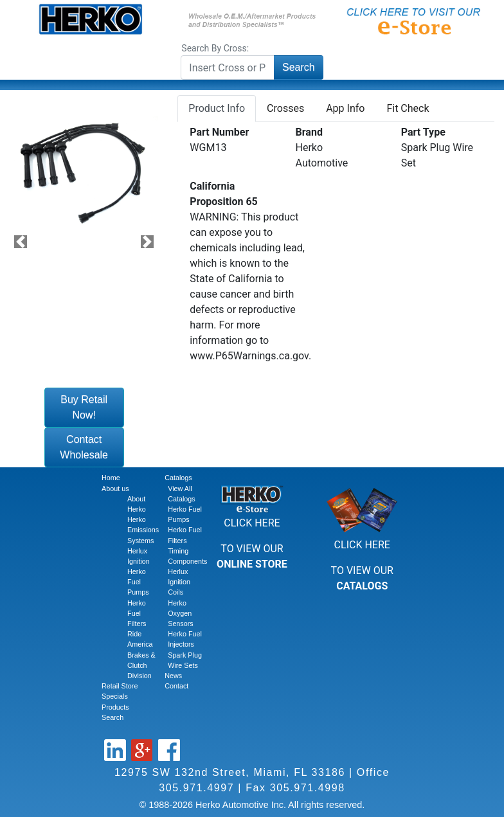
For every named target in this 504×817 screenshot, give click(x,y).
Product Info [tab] (217, 108)
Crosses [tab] (285, 108)
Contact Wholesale (84, 447)
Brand (309, 132)
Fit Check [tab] (408, 108)
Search (299, 67)
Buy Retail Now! (84, 407)
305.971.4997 (196, 788)
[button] (21, 241)
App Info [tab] (345, 108)
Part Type (423, 132)
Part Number (219, 132)
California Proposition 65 (223, 194)
